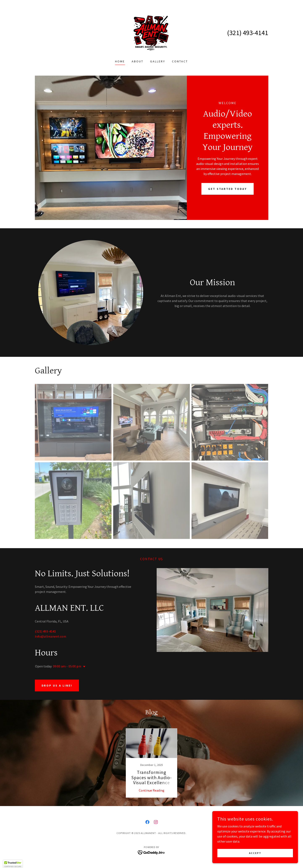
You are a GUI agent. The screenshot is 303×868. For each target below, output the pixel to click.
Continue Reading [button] (152, 790)
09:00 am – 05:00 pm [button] (67, 666)
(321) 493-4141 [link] (248, 33)
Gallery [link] (158, 61)
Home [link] (120, 61)
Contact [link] (180, 61)
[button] (83, 667)
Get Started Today (228, 189)
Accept (256, 853)
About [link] (138, 61)
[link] (151, 32)
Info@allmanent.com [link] (50, 636)
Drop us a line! (57, 685)
